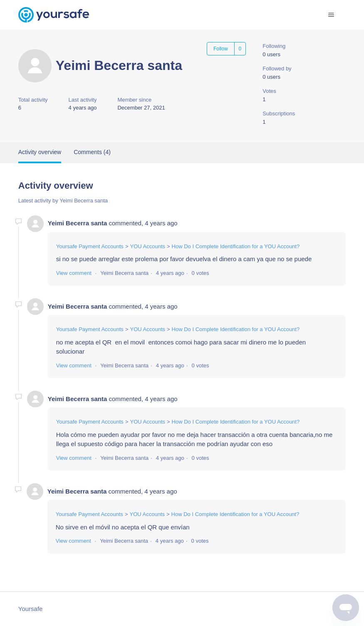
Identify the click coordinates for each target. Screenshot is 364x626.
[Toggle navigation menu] (331, 15)
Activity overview (40, 152)
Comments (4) (92, 152)
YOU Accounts (147, 246)
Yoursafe (31, 609)
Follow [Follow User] (221, 49)
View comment (74, 273)
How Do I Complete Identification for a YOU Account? (236, 246)
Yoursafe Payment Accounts (90, 246)
